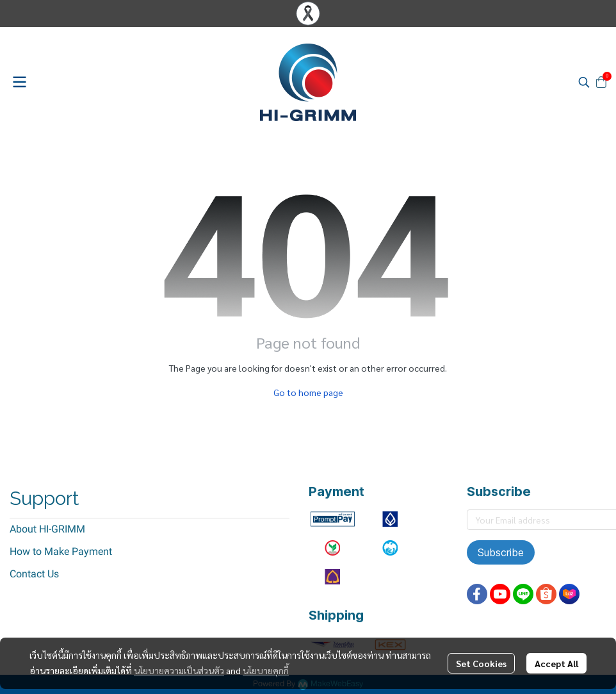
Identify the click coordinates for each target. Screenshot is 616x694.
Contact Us (34, 574)
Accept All (556, 663)
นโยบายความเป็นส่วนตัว (179, 670)
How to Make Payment (61, 551)
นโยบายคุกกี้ (266, 670)
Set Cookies (481, 663)
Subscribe (501, 552)
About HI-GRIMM (47, 529)
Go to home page (308, 392)
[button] (584, 82)
